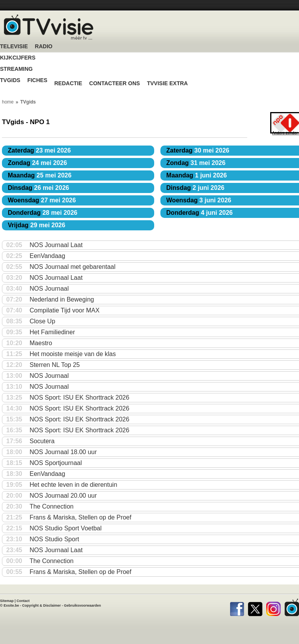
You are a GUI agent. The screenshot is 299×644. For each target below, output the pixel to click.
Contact (23, 601)
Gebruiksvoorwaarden (82, 605)
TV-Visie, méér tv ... (49, 27)
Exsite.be (11, 605)
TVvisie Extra (167, 83)
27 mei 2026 (42, 200)
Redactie (68, 83)
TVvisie (292, 607)
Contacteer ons (114, 83)
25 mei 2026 (40, 175)
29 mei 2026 (37, 225)
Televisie (14, 47)
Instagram (273, 607)
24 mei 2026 (37, 163)
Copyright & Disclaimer (42, 605)
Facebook (237, 607)
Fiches (37, 80)
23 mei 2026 (39, 150)
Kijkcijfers (18, 58)
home (8, 102)
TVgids (10, 80)
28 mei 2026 (43, 213)
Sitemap (7, 601)
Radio (44, 47)
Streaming (16, 69)
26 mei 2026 (38, 188)
